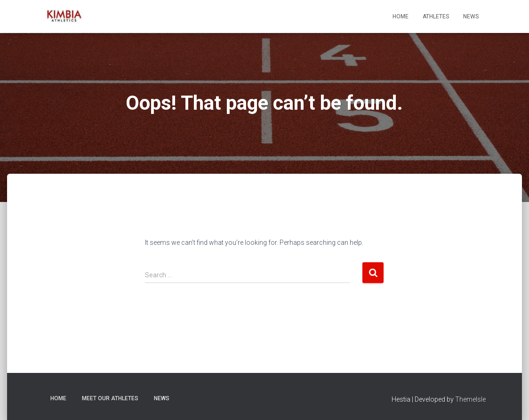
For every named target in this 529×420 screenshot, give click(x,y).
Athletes (436, 16)
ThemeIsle (470, 399)
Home (401, 16)
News (471, 16)
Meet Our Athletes (110, 398)
